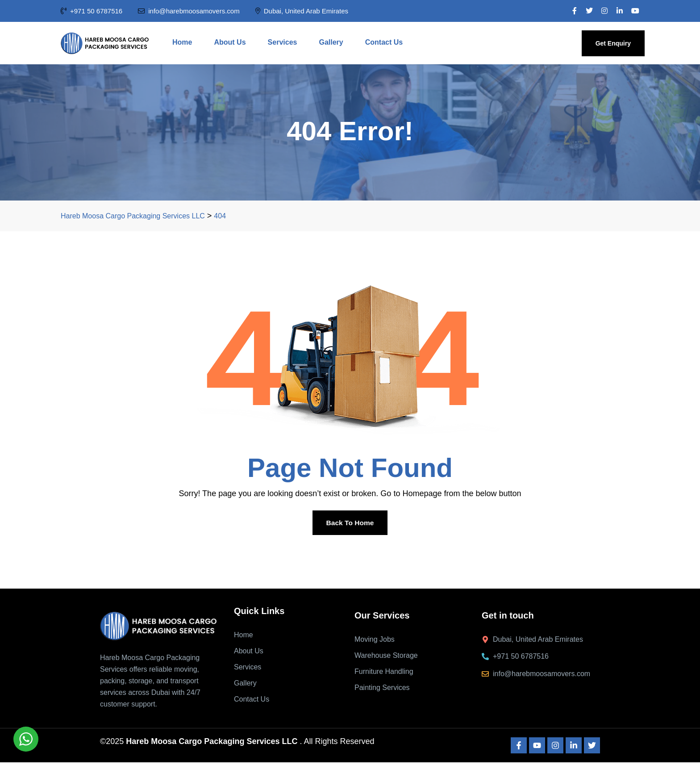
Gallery (331, 42)
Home (182, 42)
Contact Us (384, 42)
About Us (230, 42)
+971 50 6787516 (92, 11)
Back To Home (350, 524)
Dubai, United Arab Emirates (302, 11)
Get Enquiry (613, 43)
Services (283, 42)
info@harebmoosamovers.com (189, 11)
